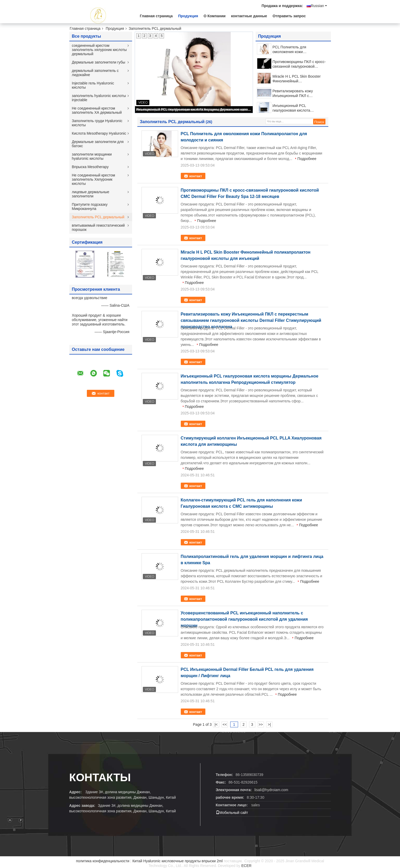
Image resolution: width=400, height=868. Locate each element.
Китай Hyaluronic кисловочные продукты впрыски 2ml (178, 861)
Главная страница (156, 16)
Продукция (188, 16)
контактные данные (249, 16)
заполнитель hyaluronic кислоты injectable (99, 98)
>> (261, 724)
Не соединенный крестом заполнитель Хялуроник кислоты (94, 179)
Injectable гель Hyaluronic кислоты (93, 85)
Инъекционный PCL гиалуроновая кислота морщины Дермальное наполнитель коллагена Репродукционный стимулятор (194, 110)
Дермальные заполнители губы (99, 62)
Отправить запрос (289, 16)
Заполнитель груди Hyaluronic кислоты (97, 123)
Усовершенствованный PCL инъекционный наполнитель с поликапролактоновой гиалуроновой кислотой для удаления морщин (244, 619)
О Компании (215, 16)
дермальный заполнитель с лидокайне (95, 73)
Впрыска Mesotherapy (90, 167)
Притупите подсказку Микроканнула (90, 207)
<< (225, 724)
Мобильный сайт (232, 813)
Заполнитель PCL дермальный (98, 217)
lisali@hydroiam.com (271, 790)
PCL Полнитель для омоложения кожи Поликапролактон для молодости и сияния (291, 50)
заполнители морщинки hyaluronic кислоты (92, 156)
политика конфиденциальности (103, 861)
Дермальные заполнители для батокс (98, 144)
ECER (246, 866)
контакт (196, 176)
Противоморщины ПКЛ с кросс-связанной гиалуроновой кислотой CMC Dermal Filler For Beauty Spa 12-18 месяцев (299, 64)
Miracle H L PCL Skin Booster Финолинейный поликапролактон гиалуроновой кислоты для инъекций (300, 79)
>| (269, 724)
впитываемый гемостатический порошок (98, 227)
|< (216, 724)
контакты (100, 777)
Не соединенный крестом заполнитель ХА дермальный (97, 110)
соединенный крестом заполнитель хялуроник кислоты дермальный (99, 50)
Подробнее (307, 159)
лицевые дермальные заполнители (91, 194)
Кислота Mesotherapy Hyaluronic (99, 133)
